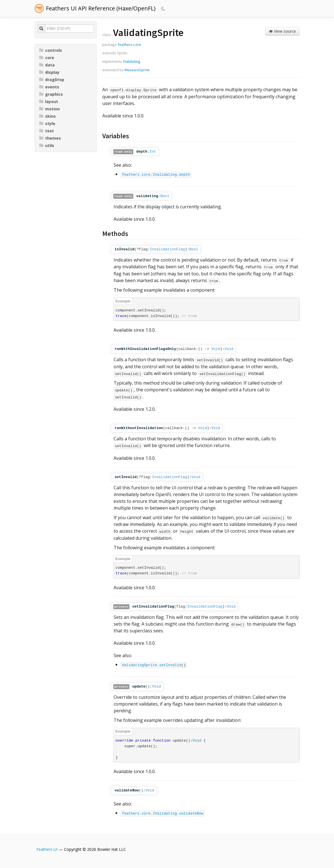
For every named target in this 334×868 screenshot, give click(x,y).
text (47, 131)
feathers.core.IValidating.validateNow (163, 814)
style (47, 123)
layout (49, 101)
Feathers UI (47, 849)
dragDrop (52, 80)
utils (47, 145)
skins (47, 116)
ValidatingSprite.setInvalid (152, 665)
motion (49, 109)
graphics (51, 94)
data (47, 65)
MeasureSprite (137, 70)
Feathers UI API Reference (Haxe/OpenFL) (101, 8)
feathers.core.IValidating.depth (156, 175)
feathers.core (130, 44)
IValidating (132, 61)
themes (50, 138)
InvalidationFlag (167, 249)
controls (51, 50)
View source (282, 31)
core (47, 58)
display (49, 72)
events (49, 87)
